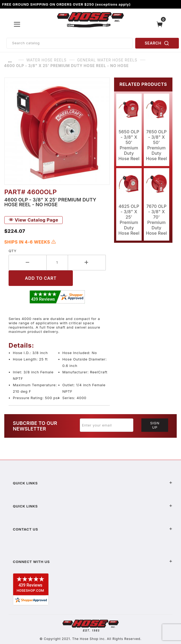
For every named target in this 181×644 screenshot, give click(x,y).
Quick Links (93, 483)
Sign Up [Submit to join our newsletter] (155, 425)
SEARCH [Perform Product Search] (157, 43)
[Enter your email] (107, 425)
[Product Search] (69, 43)
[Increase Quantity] (87, 262)
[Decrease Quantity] (28, 262)
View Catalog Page (33, 220)
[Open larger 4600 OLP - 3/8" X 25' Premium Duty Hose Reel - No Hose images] (57, 131)
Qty (12, 251)
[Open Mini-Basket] (161, 24)
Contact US (93, 529)
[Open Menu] (17, 24)
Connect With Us (93, 562)
